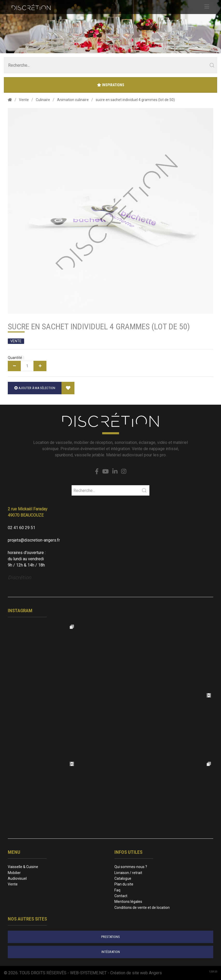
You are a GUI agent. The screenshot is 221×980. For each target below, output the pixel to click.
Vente (13, 884)
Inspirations (111, 85)
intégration (111, 952)
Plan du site (124, 884)
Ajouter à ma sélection (35, 388)
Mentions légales (128, 902)
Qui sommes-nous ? (131, 867)
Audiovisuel (17, 878)
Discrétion (19, 577)
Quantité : (16, 358)
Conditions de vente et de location (142, 908)
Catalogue (123, 878)
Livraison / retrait (128, 873)
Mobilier (14, 873)
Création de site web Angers (136, 973)
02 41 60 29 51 (22, 528)
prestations (111, 937)
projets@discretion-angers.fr (34, 540)
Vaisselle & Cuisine (23, 867)
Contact (121, 896)
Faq (117, 890)
